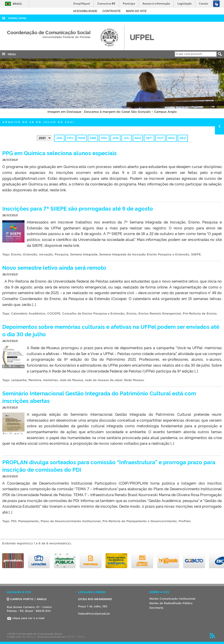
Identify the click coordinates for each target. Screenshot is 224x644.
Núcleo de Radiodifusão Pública (171, 603)
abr (93, 138)
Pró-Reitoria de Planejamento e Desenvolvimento (140, 521)
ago (138, 138)
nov (172, 138)
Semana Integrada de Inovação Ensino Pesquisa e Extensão (144, 254)
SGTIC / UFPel (76, 637)
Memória (35, 380)
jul (127, 138)
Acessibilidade (86, 11)
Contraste (112, 11)
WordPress (28, 637)
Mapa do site (136, 11)
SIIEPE (196, 254)
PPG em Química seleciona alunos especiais (59, 153)
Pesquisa (62, 254)
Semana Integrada (84, 254)
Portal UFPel (17, 18)
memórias (50, 380)
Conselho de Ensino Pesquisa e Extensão (93, 314)
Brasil (13, 4)
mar (82, 138)
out (160, 138)
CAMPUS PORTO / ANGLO (27, 599)
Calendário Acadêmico (28, 314)
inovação (46, 254)
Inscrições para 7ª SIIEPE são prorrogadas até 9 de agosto (78, 208)
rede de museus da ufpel (104, 380)
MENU (9, 54)
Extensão (30, 254)
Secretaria (156, 608)
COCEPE (54, 314)
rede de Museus (71, 380)
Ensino (16, 254)
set (149, 138)
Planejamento (28, 521)
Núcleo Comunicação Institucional (172, 599)
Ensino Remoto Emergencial (160, 314)
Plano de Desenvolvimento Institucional (71, 521)
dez (183, 138)
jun (115, 138)
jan (59, 138)
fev (70, 138)
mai (104, 138)
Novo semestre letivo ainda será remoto (54, 267)
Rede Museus (134, 380)
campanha (19, 380)
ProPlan (185, 521)
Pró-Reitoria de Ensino (200, 314)
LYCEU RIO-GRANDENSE (95, 599)
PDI (14, 521)
